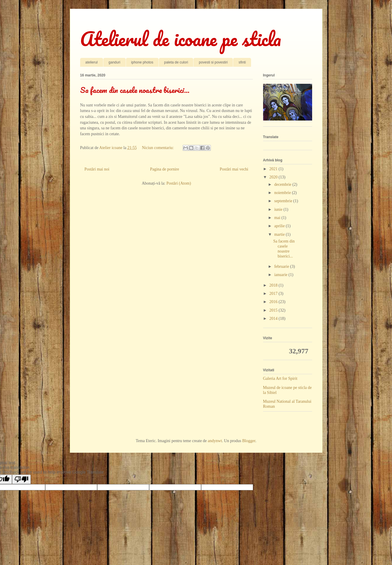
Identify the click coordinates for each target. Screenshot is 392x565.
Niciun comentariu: (158, 148)
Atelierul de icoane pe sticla (181, 39)
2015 (274, 310)
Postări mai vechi (234, 169)
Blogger (249, 441)
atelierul (92, 62)
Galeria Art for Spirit (280, 378)
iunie (279, 209)
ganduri (115, 62)
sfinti (242, 62)
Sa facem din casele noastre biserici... (135, 90)
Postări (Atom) (179, 183)
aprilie (280, 226)
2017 (274, 294)
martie (280, 234)
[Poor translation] (21, 479)
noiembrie (283, 193)
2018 (274, 285)
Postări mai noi (97, 169)
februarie (282, 266)
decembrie (283, 184)
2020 (274, 177)
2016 (274, 302)
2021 (274, 169)
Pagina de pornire (165, 169)
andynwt (215, 441)
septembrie (284, 201)
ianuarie (281, 275)
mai (278, 218)
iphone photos (142, 62)
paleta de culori (176, 62)
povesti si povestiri (213, 62)
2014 (274, 319)
